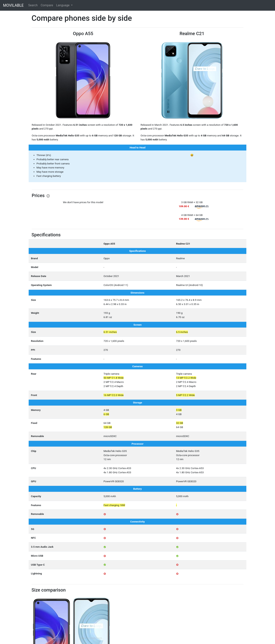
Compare (47, 5)
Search (33, 5)
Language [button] (63, 5)
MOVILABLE (13, 5)
